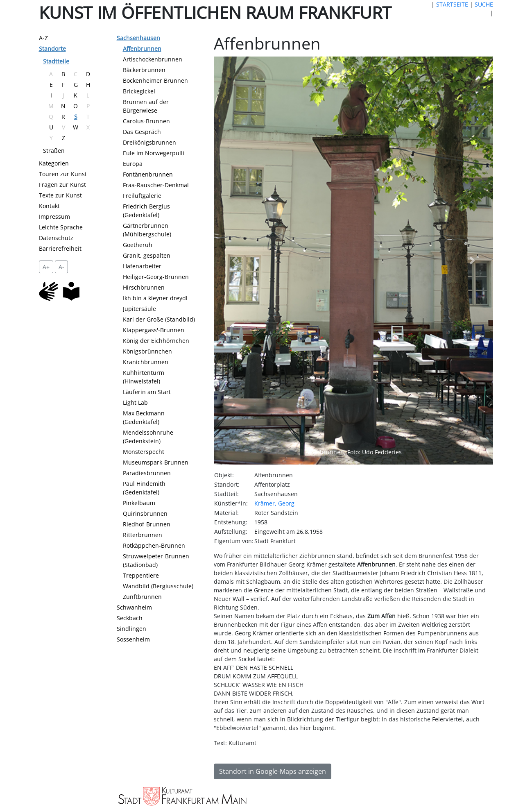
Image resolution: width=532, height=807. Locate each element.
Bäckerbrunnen (144, 70)
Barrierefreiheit (60, 248)
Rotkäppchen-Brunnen (154, 545)
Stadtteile (56, 61)
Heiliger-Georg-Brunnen (156, 277)
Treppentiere (141, 575)
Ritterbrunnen (143, 535)
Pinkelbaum (139, 503)
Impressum (54, 216)
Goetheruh (138, 245)
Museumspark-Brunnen (156, 462)
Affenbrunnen (142, 49)
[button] (235, 261)
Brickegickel (139, 91)
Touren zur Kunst (63, 174)
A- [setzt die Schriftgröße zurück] (61, 267)
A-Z (43, 38)
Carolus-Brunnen (146, 121)
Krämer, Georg (274, 503)
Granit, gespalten (147, 255)
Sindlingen (131, 629)
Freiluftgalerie (142, 196)
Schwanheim (134, 607)
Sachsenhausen (138, 38)
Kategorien (54, 163)
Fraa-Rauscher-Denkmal (156, 185)
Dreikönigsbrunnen (149, 142)
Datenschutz (56, 238)
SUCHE (484, 4)
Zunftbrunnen (142, 597)
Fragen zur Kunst (62, 185)
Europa (133, 164)
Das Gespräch (142, 132)
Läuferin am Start (147, 392)
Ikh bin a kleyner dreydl (155, 298)
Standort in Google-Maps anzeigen (273, 771)
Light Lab (135, 402)
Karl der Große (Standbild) (159, 319)
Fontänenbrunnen (148, 174)
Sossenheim (133, 639)
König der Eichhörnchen (156, 341)
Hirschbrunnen (144, 287)
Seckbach (130, 618)
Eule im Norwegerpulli (154, 153)
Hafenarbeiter (142, 266)
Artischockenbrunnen (153, 59)
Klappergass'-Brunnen (154, 330)
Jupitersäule (139, 309)
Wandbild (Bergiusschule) (158, 586)
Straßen (54, 151)
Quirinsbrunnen (145, 513)
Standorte (52, 49)
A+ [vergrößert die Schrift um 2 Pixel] (46, 267)
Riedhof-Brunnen (147, 524)
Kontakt (49, 206)
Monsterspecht (144, 452)
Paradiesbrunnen (147, 473)
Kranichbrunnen (146, 362)
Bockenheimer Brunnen (155, 80)
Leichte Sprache (61, 227)
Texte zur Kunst (60, 195)
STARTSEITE (452, 4)
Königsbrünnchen (147, 351)
